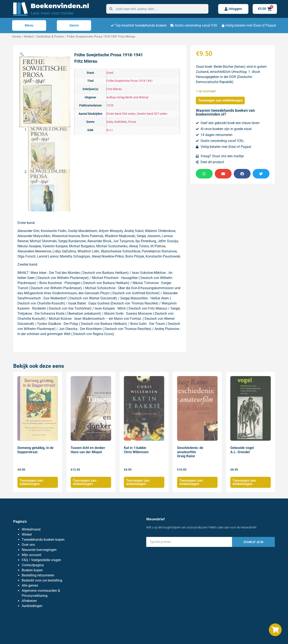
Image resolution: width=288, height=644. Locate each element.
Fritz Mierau (114, 89)
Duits (110, 122)
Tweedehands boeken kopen (43, 540)
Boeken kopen (32, 570)
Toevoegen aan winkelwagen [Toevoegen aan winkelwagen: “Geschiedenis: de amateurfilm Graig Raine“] (191, 482)
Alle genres (30, 585)
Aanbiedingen (32, 606)
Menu (29, 25)
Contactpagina (33, 565)
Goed (110, 73)
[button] (22, 54)
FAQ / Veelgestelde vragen (41, 560)
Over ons (28, 545)
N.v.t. (110, 130)
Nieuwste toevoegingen (39, 550)
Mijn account (32, 555)
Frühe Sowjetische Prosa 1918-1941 (130, 81)
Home (16, 37)
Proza (132, 122)
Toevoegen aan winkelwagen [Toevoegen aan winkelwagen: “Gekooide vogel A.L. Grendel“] (244, 482)
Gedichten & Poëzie (50, 37)
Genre (74, 25)
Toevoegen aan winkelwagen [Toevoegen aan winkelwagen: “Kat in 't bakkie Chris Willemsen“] (138, 482)
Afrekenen (29, 601)
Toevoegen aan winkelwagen (220, 100)
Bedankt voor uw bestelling (42, 580)
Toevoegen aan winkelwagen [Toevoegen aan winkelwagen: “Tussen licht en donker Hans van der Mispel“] (85, 482)
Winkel (29, 37)
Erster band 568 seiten (121, 114)
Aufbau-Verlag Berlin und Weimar (128, 97)
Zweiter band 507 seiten (152, 114)
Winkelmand (31, 529)
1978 (110, 105)
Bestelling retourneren (38, 575)
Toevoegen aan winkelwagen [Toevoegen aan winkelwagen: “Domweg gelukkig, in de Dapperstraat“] (31, 482)
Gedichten (120, 122)
